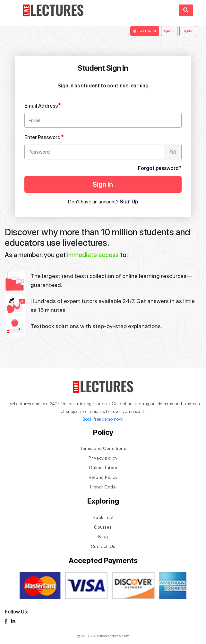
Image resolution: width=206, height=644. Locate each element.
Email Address (43, 106)
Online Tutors (103, 468)
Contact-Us (103, 546)
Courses (103, 527)
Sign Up (129, 202)
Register (188, 31)
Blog (103, 537)
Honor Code (103, 487)
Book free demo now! (103, 419)
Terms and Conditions (103, 448)
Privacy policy (103, 458)
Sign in (168, 31)
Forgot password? (160, 168)
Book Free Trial (145, 31)
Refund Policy (103, 477)
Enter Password (44, 137)
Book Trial (103, 517)
